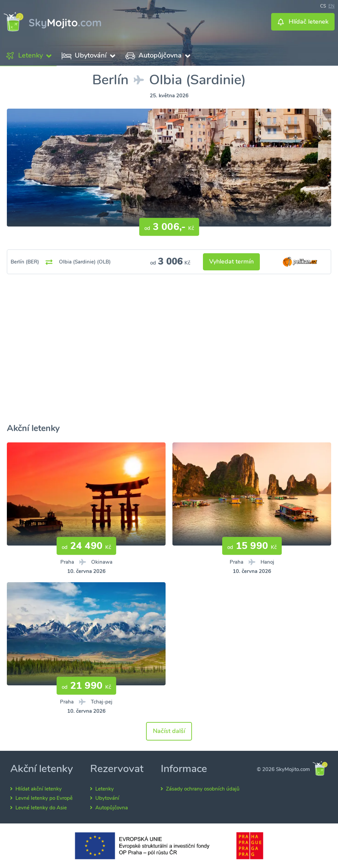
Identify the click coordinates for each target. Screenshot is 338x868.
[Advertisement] (169, 357)
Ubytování (107, 798)
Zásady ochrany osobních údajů (203, 789)
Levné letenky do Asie (41, 808)
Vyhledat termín (231, 261)
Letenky (105, 789)
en (331, 5)
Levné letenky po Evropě (44, 798)
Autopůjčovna (112, 808)
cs (323, 5)
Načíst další (169, 731)
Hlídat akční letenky (39, 789)
